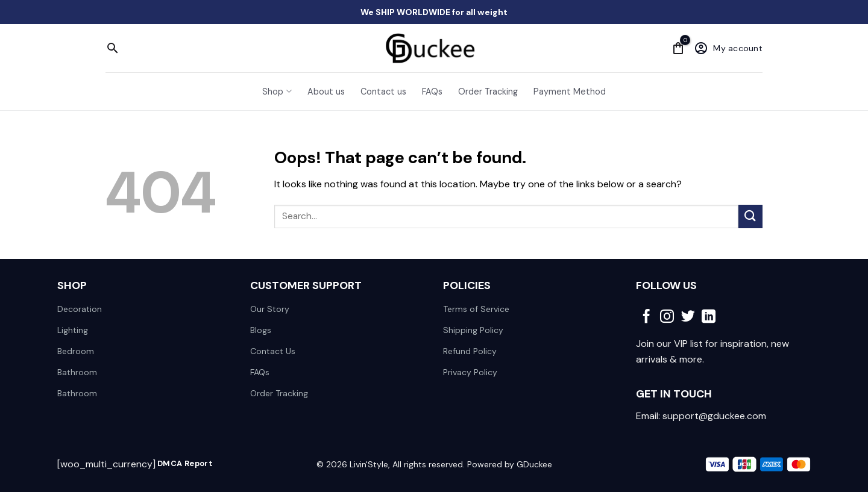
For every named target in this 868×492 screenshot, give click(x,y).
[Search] (113, 48)
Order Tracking (488, 92)
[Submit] (750, 216)
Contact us (383, 92)
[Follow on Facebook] (646, 317)
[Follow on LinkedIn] (709, 317)
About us (326, 92)
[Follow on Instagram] (667, 317)
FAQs (432, 92)
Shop (277, 91)
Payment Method (570, 92)
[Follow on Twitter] (688, 317)
